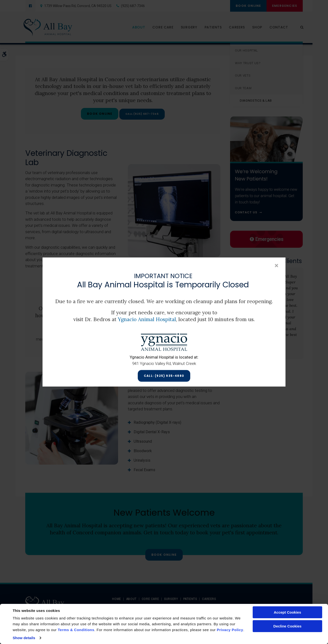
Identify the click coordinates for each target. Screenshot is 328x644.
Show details (24, 638)
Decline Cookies (287, 626)
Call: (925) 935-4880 (164, 376)
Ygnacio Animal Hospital (147, 320)
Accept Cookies (288, 612)
